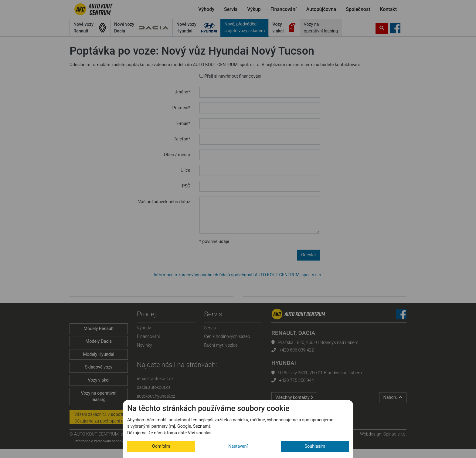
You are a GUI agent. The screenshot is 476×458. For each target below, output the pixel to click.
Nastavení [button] (238, 446)
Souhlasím (315, 446)
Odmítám (161, 446)
